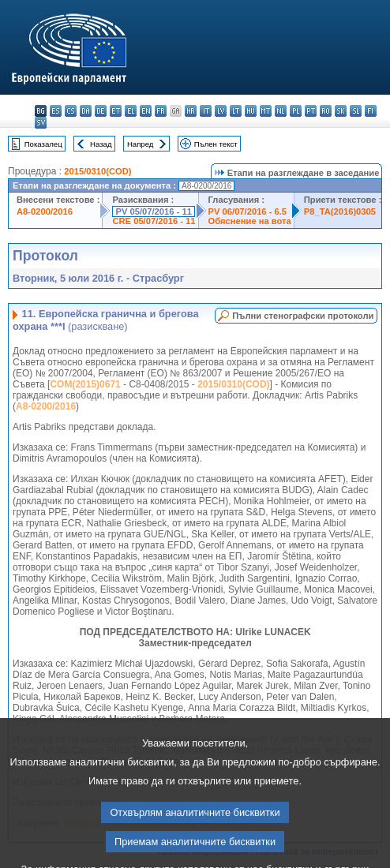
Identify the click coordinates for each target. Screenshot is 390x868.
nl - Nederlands (281, 111)
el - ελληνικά (131, 111)
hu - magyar (251, 111)
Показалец (43, 144)
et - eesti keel (116, 111)
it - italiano (206, 111)
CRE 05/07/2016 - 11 (154, 221)
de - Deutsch (101, 111)
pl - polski (296, 111)
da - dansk (86, 111)
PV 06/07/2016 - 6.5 (248, 211)
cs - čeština (71, 111)
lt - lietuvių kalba (236, 111)
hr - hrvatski (191, 111)
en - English (146, 111)
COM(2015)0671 (85, 384)
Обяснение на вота (250, 221)
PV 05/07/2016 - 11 (153, 211)
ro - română (326, 111)
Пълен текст (216, 144)
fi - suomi (371, 111)
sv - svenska (41, 123)
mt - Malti (266, 111)
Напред (141, 144)
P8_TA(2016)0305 (340, 211)
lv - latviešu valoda (221, 111)
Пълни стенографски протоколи (303, 316)
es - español (56, 111)
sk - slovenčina (341, 111)
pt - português (311, 111)
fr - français (161, 111)
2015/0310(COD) (97, 171)
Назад (101, 144)
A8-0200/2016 (45, 211)
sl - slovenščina (356, 111)
